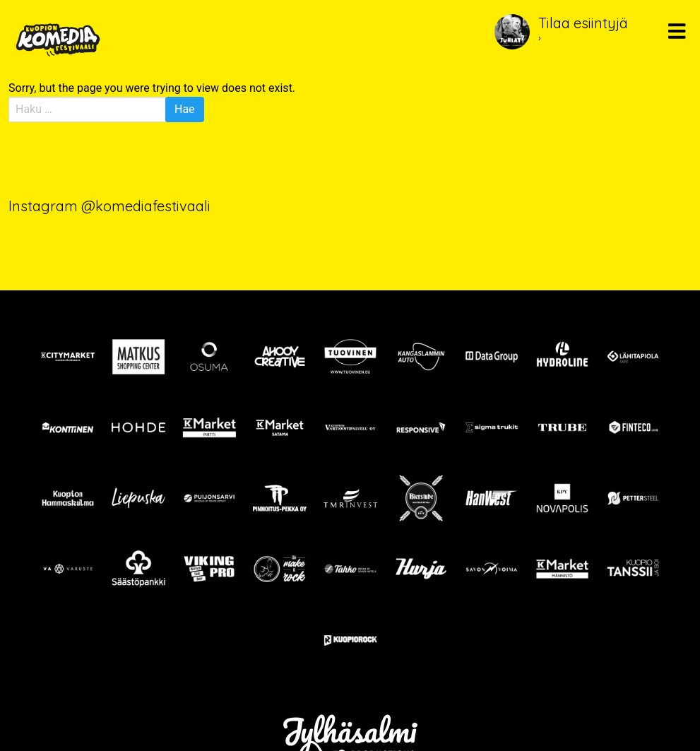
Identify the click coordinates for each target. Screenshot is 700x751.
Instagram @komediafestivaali (109, 206)
